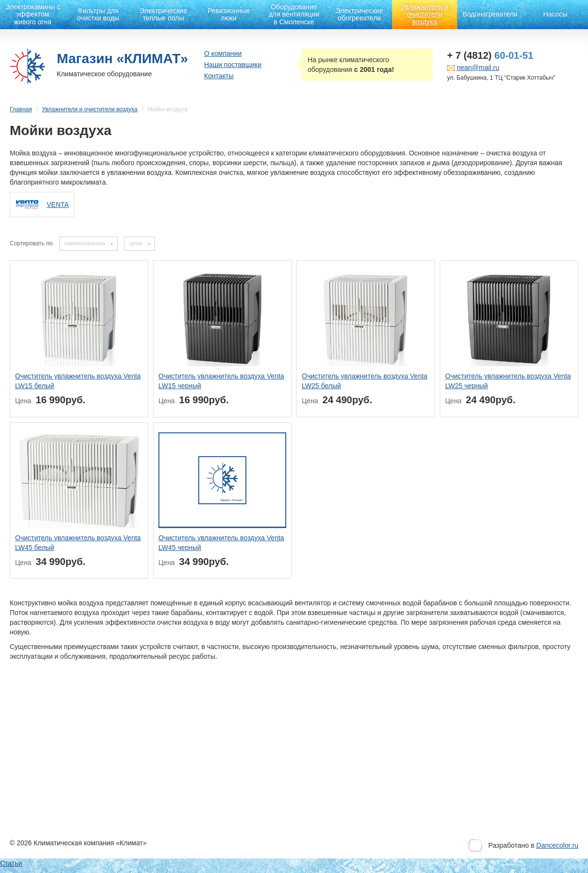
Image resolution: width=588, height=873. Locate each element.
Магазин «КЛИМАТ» (122, 59)
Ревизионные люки (229, 14)
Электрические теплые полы (163, 14)
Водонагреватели (490, 14)
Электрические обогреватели (360, 14)
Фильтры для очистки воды (98, 14)
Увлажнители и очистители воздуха (424, 14)
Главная (21, 109)
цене (136, 243)
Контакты (219, 76)
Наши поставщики (233, 65)
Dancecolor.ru (557, 845)
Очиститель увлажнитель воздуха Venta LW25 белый (365, 381)
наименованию (85, 243)
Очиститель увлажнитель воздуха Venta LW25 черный (508, 381)
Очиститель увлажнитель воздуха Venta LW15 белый (78, 381)
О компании (223, 53)
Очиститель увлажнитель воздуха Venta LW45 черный (221, 543)
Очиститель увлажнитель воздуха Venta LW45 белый (78, 543)
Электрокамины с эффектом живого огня (33, 14)
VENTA (58, 205)
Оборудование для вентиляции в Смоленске (294, 14)
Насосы (555, 14)
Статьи (11, 863)
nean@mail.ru (478, 68)
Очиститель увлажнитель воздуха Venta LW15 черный (221, 381)
